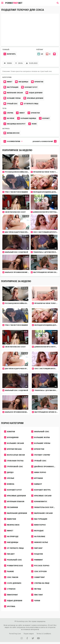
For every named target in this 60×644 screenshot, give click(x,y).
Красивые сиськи (41, 496)
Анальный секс (40, 432)
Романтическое (14, 566)
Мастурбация (11, 87)
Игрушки (37, 478)
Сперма (8, 113)
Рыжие (9, 571)
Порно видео (29, 634)
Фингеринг (11, 595)
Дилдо (9, 472)
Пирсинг (37, 548)
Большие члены (12, 98)
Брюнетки (37, 82)
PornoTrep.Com (15, 634)
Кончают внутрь (41, 490)
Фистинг (37, 595)
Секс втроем (39, 571)
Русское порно (40, 566)
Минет (8, 82)
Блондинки (11, 437)
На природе (11, 536)
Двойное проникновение (44, 467)
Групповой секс (14, 467)
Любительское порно (44, 507)
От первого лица (29, 104)
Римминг (37, 560)
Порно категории (12, 423)
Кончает (44, 118)
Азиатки (10, 432)
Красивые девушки (33, 98)
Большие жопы (41, 437)
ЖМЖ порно (39, 472)
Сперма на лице (40, 583)
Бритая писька (13, 449)
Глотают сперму (41, 455)
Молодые (37, 531)
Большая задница (27, 118)
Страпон (10, 589)
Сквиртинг (38, 577)
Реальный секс (13, 560)
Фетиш (36, 589)
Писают (9, 554)
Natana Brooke (12, 133)
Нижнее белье (40, 542)
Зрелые (9, 478)
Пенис (33, 124)
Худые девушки (34, 93)
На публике (38, 536)
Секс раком (11, 577)
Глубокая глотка (14, 461)
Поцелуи (37, 554)
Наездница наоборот (14, 124)
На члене (9, 118)
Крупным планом (14, 502)
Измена (9, 484)
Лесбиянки (11, 507)
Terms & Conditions (44, 634)
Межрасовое (12, 525)
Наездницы (22, 82)
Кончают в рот (29, 87)
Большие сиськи (14, 443)
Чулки (36, 601)
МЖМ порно (38, 525)
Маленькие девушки (16, 513)
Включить (10, 54)
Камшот (37, 484)
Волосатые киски (14, 455)
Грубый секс (10, 104)
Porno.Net (14, 3)
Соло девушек (13, 583)
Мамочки (10, 519)
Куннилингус (39, 502)
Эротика (10, 606)
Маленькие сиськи (13, 93)
